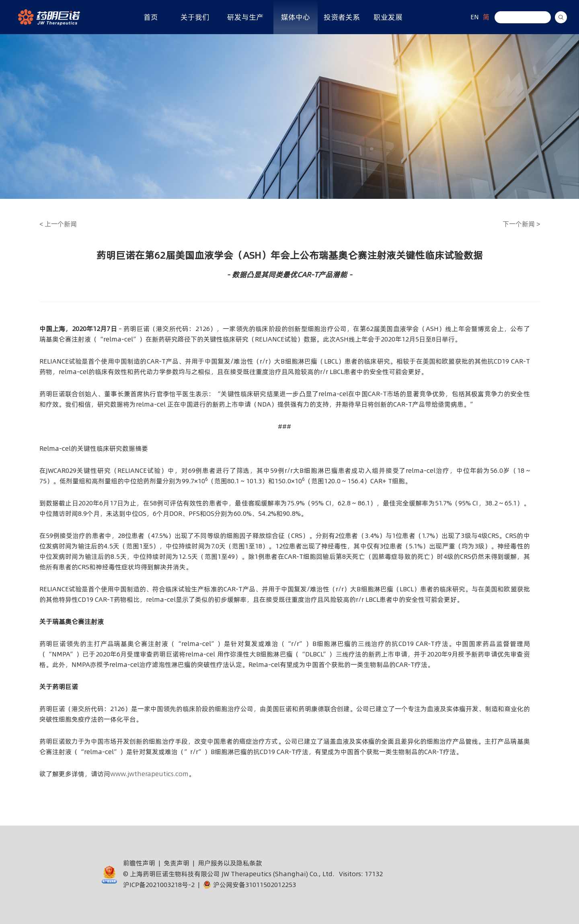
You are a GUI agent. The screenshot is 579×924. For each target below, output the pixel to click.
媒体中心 (296, 17)
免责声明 (177, 863)
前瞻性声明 (139, 863)
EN (475, 17)
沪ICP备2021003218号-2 (159, 885)
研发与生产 (245, 17)
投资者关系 (342, 17)
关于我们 (195, 17)
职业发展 (388, 17)
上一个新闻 (58, 224)
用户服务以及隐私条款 (230, 863)
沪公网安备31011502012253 (249, 885)
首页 (151, 17)
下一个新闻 (521, 224)
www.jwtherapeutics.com (149, 774)
